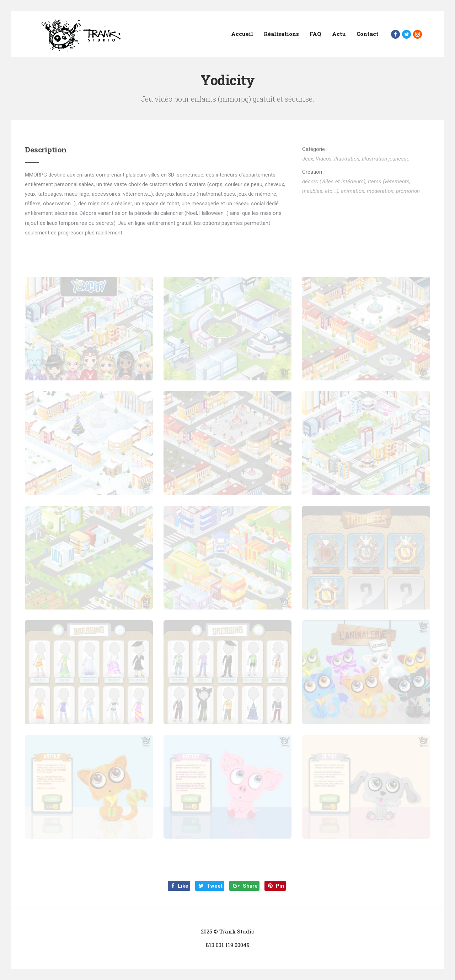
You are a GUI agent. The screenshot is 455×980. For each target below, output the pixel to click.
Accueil (242, 34)
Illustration (347, 159)
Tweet (211, 886)
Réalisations (281, 34)
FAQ (315, 34)
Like (180, 886)
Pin (276, 886)
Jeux (308, 159)
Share (245, 886)
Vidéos (324, 159)
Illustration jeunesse (386, 159)
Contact (368, 34)
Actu (339, 34)
